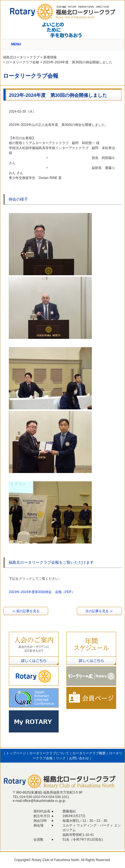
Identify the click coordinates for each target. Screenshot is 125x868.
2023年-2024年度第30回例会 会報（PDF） (42, 592)
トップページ (16, 753)
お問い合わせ (79, 758)
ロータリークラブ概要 (89, 753)
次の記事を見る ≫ (99, 611)
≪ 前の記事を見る (26, 611)
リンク (61, 758)
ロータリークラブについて (49, 753)
